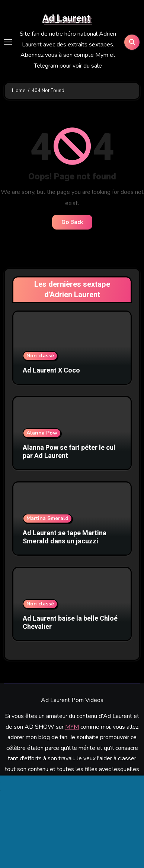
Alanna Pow (42, 433)
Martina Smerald (47, 518)
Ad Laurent (66, 19)
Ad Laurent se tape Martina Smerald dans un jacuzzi (65, 537)
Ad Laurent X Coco (51, 370)
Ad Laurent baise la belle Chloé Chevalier (70, 623)
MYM (72, 727)
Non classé (40, 356)
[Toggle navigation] (8, 42)
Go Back (72, 222)
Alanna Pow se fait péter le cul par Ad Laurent (69, 452)
